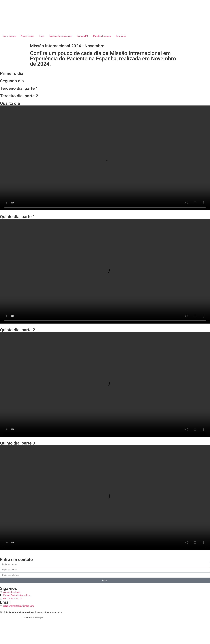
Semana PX (82, 36)
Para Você (121, 36)
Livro (42, 36)
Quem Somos (9, 36)
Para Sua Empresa (102, 36)
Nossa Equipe (27, 36)
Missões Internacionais (60, 36)
